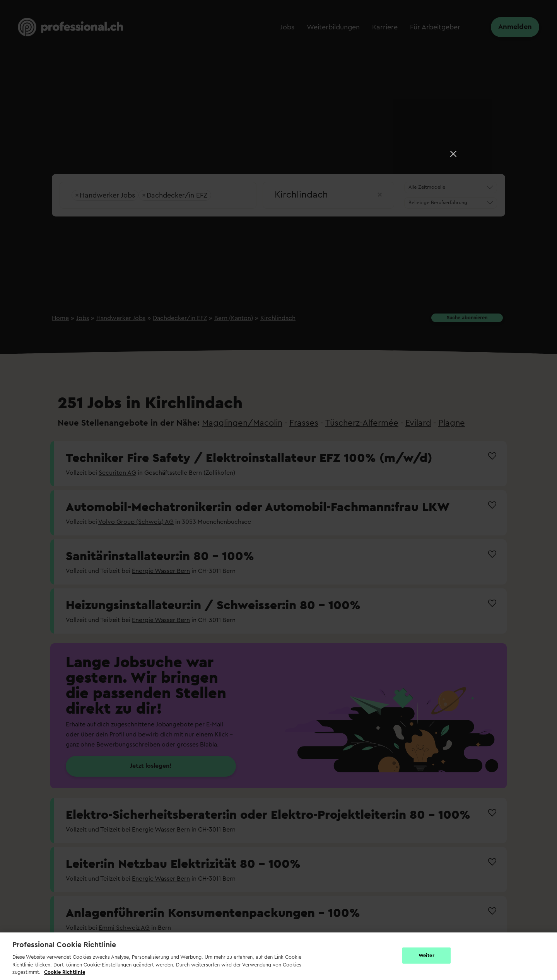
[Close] (453, 154)
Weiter (426, 955)
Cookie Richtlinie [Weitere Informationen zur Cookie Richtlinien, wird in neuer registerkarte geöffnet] (65, 972)
